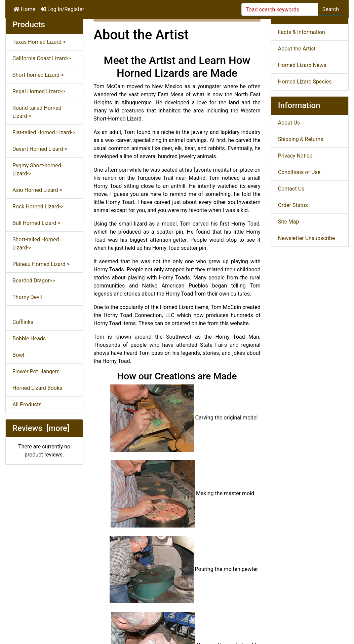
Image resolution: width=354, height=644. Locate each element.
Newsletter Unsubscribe (307, 238)
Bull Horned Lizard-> (36, 223)
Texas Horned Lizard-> (39, 42)
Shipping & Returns (301, 139)
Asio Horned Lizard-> (37, 190)
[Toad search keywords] (280, 9)
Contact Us (291, 189)
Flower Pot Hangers (36, 371)
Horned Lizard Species (305, 82)
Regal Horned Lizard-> (39, 91)
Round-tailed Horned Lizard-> (37, 112)
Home (24, 9)
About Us (289, 123)
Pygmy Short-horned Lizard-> (37, 170)
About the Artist (297, 49)
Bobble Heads (29, 338)
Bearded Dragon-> (34, 281)
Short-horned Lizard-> (38, 75)
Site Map (289, 222)
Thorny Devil (27, 297)
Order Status (293, 205)
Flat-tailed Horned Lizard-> (44, 132)
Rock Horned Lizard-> (38, 207)
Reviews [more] (41, 428)
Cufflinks (23, 322)
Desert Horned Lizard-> (40, 149)
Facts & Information (302, 32)
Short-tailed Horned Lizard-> (36, 244)
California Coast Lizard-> (42, 58)
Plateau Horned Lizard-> (41, 264)
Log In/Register (62, 9)
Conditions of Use (299, 172)
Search (331, 9)
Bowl (18, 355)
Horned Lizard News (302, 65)
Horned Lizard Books (37, 388)
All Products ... (30, 404)
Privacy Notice (295, 156)
